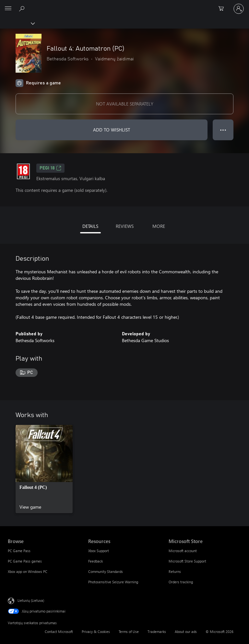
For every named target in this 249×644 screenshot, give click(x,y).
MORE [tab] (159, 226)
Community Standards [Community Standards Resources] (106, 571)
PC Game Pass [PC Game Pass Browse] (19, 551)
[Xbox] (17, 23)
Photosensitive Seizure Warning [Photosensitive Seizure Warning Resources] (113, 582)
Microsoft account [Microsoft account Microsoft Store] (183, 551)
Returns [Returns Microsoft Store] (175, 571)
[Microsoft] (124, 5)
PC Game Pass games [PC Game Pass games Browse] (25, 561)
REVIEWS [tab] (125, 226)
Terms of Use (129, 632)
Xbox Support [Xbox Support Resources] (99, 551)
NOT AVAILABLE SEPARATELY (125, 104)
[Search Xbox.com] (23, 8)
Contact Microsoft (59, 632)
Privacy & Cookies (96, 632)
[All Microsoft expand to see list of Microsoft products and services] (8, 9)
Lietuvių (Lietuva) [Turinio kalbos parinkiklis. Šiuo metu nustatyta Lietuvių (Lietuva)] (31, 600)
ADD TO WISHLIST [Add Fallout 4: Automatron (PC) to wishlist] (112, 130)
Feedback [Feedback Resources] (95, 561)
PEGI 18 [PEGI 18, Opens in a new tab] (50, 168)
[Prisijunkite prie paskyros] (239, 9)
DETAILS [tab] (90, 226)
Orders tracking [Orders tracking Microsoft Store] (181, 582)
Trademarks (157, 632)
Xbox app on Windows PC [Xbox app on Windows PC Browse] (28, 571)
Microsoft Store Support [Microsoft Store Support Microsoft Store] (187, 561)
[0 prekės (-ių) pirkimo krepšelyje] (223, 9)
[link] (44, 469)
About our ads (186, 632)
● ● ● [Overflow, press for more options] (223, 130)
